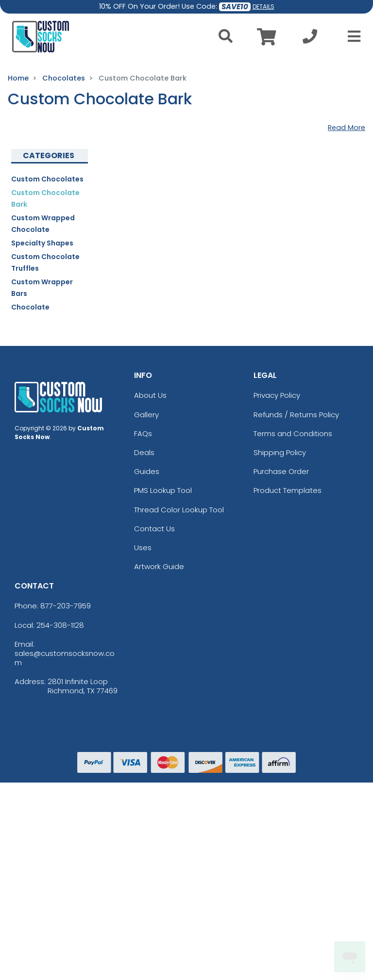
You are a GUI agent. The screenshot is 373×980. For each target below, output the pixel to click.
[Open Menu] (351, 36)
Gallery (146, 415)
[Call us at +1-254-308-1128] (310, 39)
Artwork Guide (159, 566)
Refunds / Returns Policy (296, 415)
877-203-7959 (66, 606)
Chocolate (30, 307)
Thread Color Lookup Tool (179, 510)
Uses (143, 547)
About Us (150, 395)
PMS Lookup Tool (163, 490)
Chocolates (64, 78)
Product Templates (288, 490)
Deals (144, 452)
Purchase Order (281, 471)
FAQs (143, 433)
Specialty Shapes (42, 243)
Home (18, 78)
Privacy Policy (277, 395)
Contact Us (154, 529)
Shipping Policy (280, 452)
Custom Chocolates (47, 179)
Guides (147, 471)
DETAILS (263, 7)
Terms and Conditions (293, 433)
